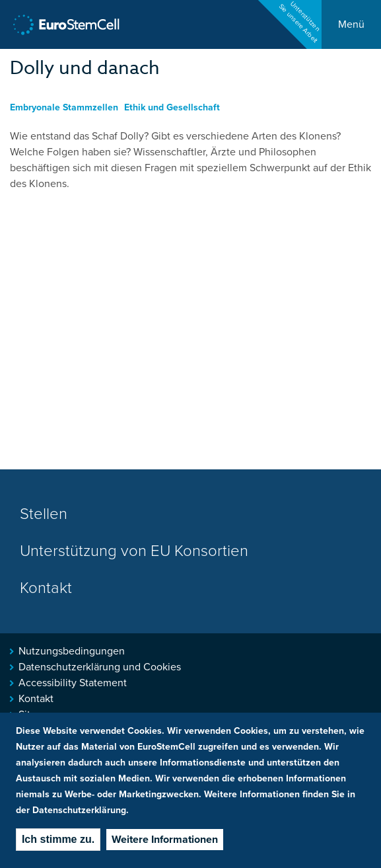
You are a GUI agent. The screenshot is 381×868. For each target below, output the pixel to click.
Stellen (44, 514)
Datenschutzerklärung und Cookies (100, 667)
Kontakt (46, 588)
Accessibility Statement (73, 683)
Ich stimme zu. (58, 839)
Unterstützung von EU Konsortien (134, 551)
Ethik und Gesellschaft (172, 107)
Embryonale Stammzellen (64, 107)
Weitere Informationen (165, 840)
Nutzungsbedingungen (72, 651)
